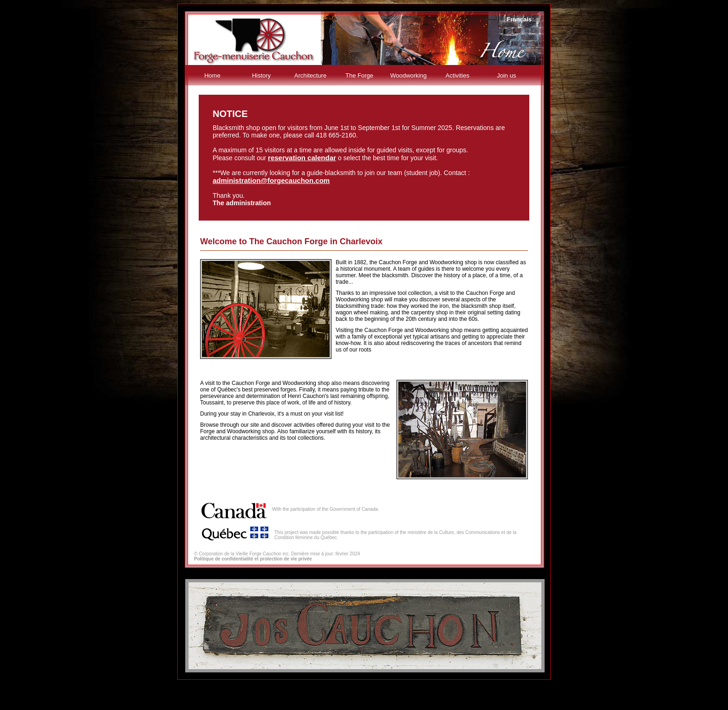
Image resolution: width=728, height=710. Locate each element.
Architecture (310, 75)
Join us (506, 75)
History (261, 75)
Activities (458, 75)
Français (519, 19)
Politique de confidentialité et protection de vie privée (253, 559)
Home (212, 75)
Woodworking (408, 75)
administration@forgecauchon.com (271, 180)
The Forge (359, 75)
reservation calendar (302, 158)
